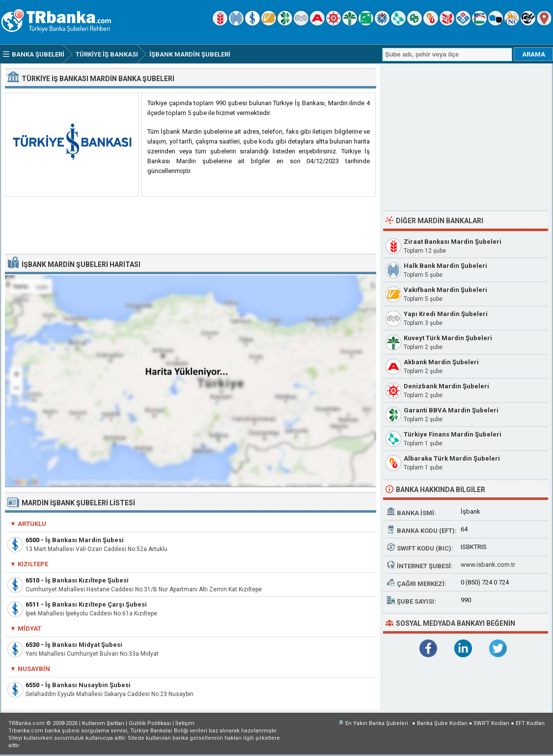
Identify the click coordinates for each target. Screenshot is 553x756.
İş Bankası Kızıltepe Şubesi (87, 580)
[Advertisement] (191, 226)
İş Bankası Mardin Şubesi (84, 540)
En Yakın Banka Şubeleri (377, 723)
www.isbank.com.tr (488, 565)
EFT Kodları (530, 723)
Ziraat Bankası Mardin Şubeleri (453, 242)
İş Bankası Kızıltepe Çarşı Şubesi (96, 604)
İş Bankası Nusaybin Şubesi (88, 685)
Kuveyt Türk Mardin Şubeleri (448, 338)
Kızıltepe (33, 564)
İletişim (185, 723)
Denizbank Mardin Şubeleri (446, 386)
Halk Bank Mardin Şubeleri (445, 266)
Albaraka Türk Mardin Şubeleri (452, 458)
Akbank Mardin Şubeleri (441, 362)
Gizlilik (150, 723)
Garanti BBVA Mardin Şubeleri (451, 410)
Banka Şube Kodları (442, 723)
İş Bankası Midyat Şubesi (84, 645)
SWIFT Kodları (491, 723)
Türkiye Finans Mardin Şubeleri (453, 434)
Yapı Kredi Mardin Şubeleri (446, 314)
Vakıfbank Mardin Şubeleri (445, 290)
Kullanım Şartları (103, 723)
